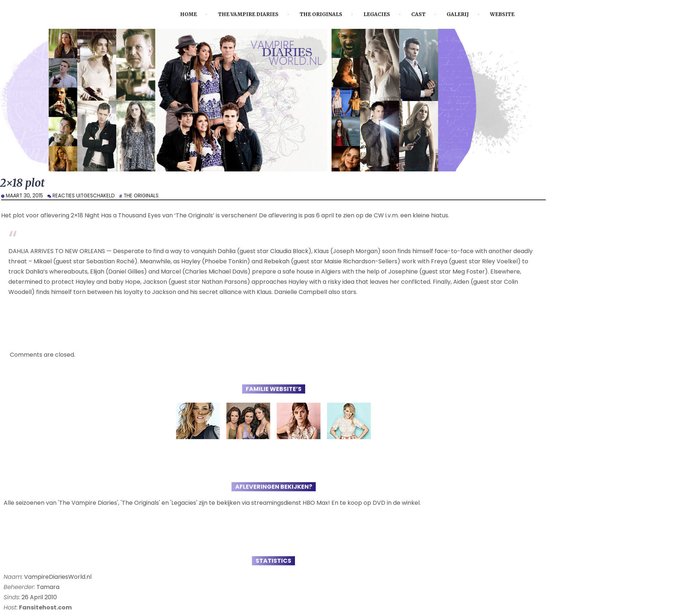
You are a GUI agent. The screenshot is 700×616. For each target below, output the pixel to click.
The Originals (321, 14)
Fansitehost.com (45, 607)
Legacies (377, 14)
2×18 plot (22, 183)
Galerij (458, 14)
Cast (418, 14)
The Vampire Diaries (248, 14)
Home (188, 14)
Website (502, 14)
